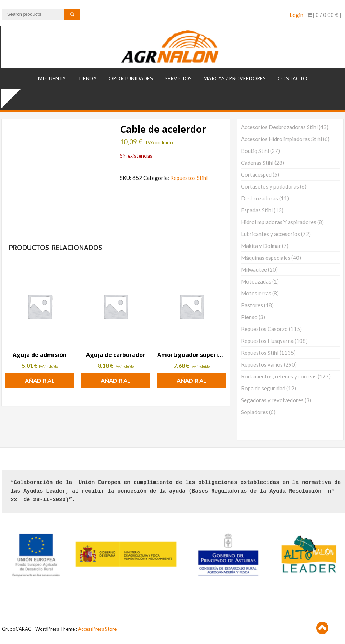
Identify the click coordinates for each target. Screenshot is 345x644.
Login (296, 15)
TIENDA (87, 78)
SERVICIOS (178, 78)
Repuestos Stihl (189, 178)
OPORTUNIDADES (131, 78)
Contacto (292, 78)
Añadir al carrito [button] (40, 382)
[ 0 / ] (324, 15)
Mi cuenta (52, 78)
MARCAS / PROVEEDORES (235, 78)
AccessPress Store (97, 629)
